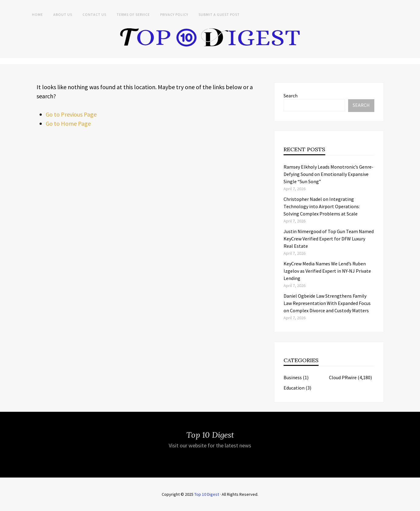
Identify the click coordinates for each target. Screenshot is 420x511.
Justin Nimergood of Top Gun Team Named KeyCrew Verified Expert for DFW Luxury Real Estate (329, 239)
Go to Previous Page (71, 114)
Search (291, 96)
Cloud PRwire (343, 377)
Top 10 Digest (207, 494)
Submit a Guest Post (219, 14)
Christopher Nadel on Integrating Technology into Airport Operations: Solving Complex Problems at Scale (322, 206)
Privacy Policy (174, 14)
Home (37, 14)
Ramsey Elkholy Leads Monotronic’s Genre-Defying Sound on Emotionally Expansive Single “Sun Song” (328, 174)
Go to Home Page (68, 123)
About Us (63, 14)
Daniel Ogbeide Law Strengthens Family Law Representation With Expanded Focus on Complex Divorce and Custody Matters (327, 303)
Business (293, 377)
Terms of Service (133, 14)
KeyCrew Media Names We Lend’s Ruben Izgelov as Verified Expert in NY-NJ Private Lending (327, 271)
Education (294, 388)
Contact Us (94, 14)
